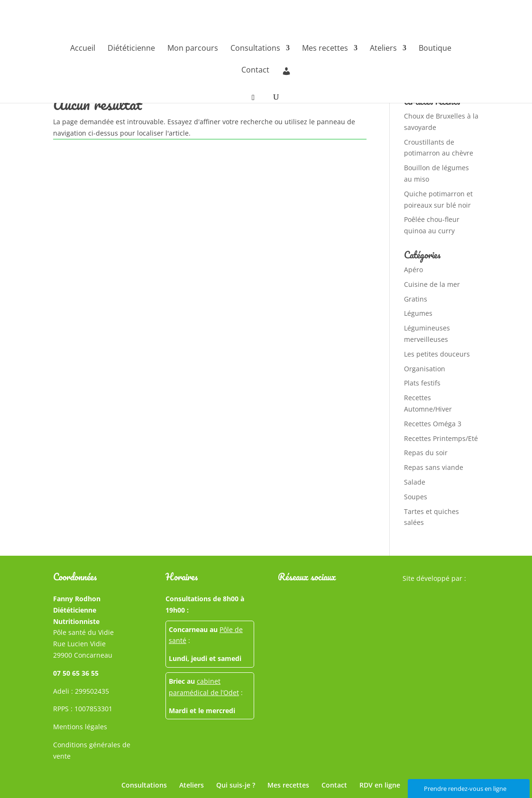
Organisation (425, 369)
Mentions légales (80, 727)
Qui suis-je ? (236, 785)
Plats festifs (422, 383)
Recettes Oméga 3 (433, 424)
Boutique (435, 49)
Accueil (83, 49)
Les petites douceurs (437, 354)
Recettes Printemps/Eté (441, 438)
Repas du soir (426, 453)
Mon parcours (193, 49)
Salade (415, 482)
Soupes (416, 497)
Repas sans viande (434, 467)
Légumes (418, 313)
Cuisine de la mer (432, 284)
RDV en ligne (380, 785)
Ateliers (383, 49)
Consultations (255, 49)
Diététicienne (131, 49)
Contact (255, 71)
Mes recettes (325, 49)
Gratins (416, 299)
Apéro (413, 270)
